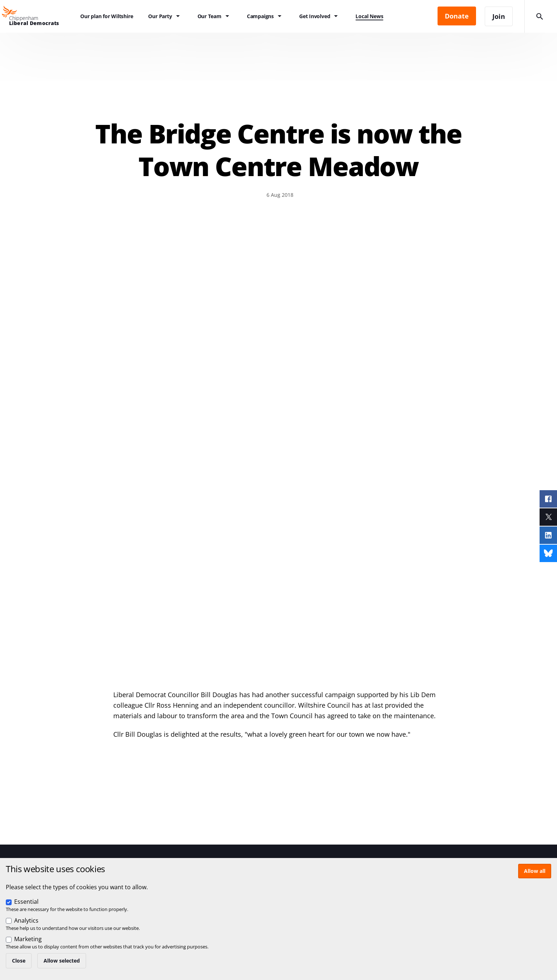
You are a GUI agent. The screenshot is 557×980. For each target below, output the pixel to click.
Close (19, 961)
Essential (26, 902)
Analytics (26, 920)
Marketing (28, 939)
